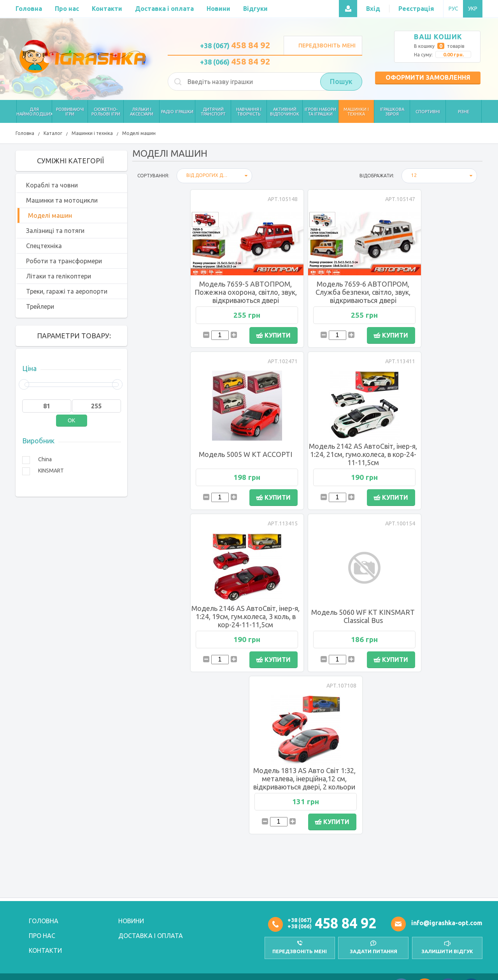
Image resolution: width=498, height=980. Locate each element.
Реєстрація (416, 9)
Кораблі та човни (52, 185)
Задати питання (373, 951)
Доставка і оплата (151, 936)
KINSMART (51, 471)
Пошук (341, 82)
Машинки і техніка (92, 133)
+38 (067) (235, 45)
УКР (473, 9)
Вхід (373, 9)
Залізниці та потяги (55, 231)
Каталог (53, 133)
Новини (131, 921)
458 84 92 (345, 923)
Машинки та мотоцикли (62, 200)
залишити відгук (447, 951)
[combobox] (214, 176)
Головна (25, 133)
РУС (453, 9)
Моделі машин (139, 133)
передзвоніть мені (300, 951)
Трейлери (40, 306)
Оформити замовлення (428, 77)
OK (71, 420)
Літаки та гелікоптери (59, 276)
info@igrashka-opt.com (447, 923)
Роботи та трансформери (64, 261)
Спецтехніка (44, 246)
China (45, 459)
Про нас (42, 936)
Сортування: (153, 176)
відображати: (377, 176)
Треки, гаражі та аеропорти (67, 291)
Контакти (45, 950)
